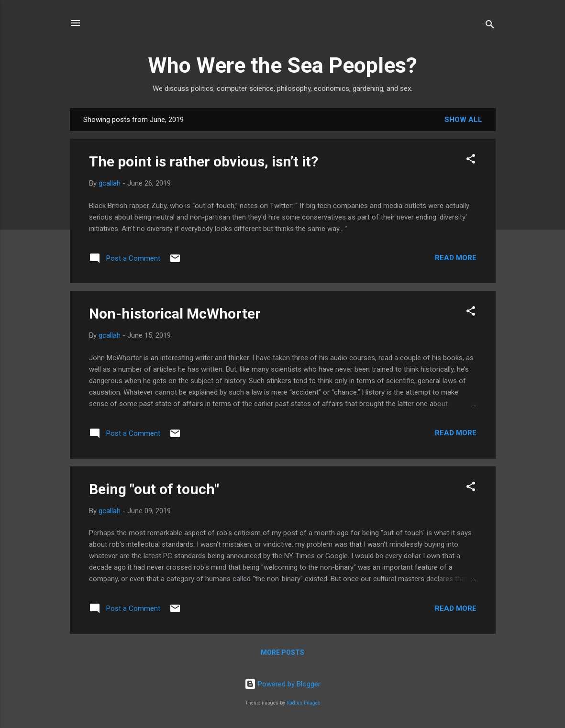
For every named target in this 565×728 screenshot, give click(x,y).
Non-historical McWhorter (175, 314)
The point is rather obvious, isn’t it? (204, 161)
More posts (282, 652)
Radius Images (304, 703)
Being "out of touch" (154, 489)
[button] (471, 160)
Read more (456, 258)
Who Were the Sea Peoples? (282, 65)
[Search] (490, 26)
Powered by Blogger (282, 684)
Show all (463, 120)
